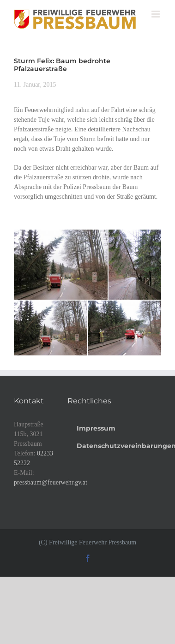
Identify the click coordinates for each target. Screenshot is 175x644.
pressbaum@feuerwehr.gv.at (51, 482)
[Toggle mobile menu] (156, 14)
